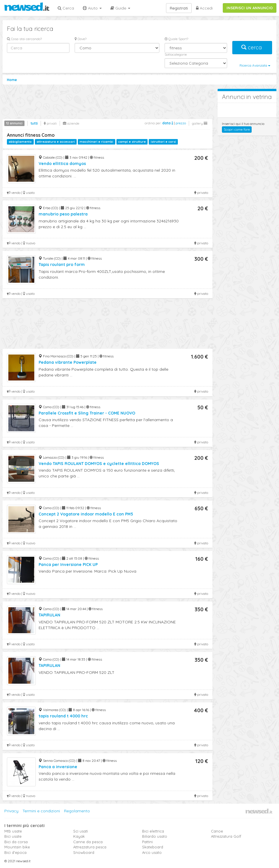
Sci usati (81, 831)
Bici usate (13, 836)
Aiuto (92, 8)
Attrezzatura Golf (226, 836)
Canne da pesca (88, 842)
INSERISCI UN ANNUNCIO (250, 8)
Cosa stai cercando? (24, 39)
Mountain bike (17, 847)
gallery (200, 123)
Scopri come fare (237, 129)
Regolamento (77, 811)
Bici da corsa (16, 842)
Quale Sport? (176, 39)
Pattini (147, 842)
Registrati (179, 8)
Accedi (204, 8)
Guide (120, 8)
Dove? (81, 39)
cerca (252, 47)
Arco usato (152, 852)
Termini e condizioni (41, 811)
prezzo (181, 123)
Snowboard (84, 852)
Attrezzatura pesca (90, 847)
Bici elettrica (153, 831)
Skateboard (153, 847)
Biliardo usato (155, 836)
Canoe (217, 831)
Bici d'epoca (15, 852)
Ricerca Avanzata (255, 65)
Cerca (66, 8)
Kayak (79, 836)
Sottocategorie (176, 54)
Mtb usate (13, 831)
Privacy (11, 811)
